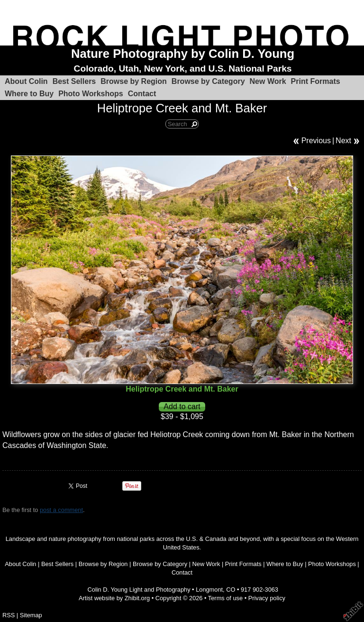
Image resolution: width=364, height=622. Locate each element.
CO (231, 590)
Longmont (209, 590)
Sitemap (31, 615)
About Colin (26, 81)
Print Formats (316, 81)
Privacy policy (267, 598)
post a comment (61, 510)
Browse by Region (134, 81)
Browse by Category (208, 81)
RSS (9, 615)
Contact (142, 94)
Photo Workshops (91, 94)
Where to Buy (29, 94)
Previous (316, 141)
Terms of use (225, 598)
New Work (268, 81)
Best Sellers (74, 81)
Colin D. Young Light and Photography (139, 590)
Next (343, 141)
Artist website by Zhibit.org (114, 598)
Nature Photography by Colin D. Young (183, 54)
